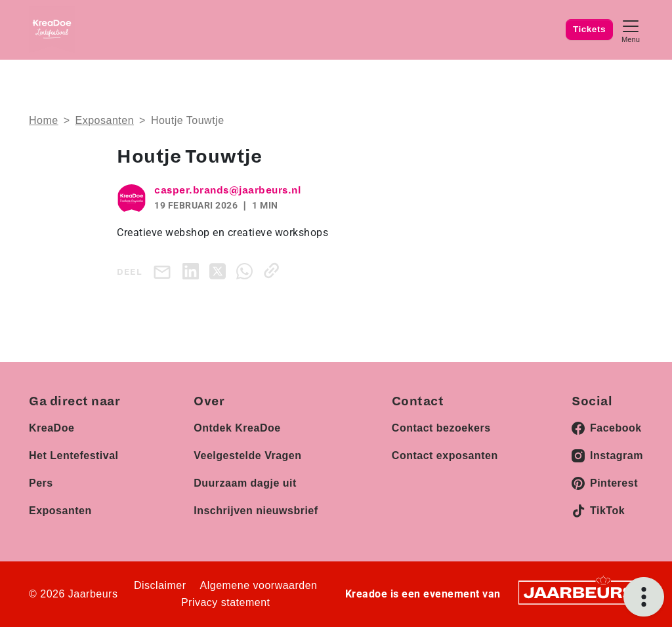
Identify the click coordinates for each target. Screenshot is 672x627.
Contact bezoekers (441, 428)
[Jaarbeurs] (580, 592)
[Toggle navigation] (631, 30)
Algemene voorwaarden (259, 585)
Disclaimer (160, 585)
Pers (41, 483)
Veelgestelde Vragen (247, 455)
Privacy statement (226, 602)
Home (44, 120)
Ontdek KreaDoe (237, 428)
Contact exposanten (445, 455)
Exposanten (105, 120)
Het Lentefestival (74, 455)
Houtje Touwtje (188, 120)
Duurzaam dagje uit (245, 483)
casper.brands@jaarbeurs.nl (227, 190)
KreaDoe (52, 428)
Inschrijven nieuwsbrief (256, 511)
